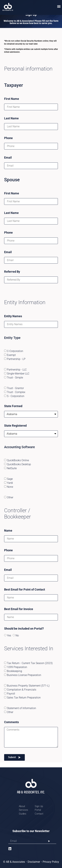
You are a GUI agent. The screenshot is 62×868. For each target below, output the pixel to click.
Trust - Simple (15, 377)
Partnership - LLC (17, 369)
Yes (9, 635)
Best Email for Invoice (19, 609)
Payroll (11, 694)
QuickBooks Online (18, 460)
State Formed (13, 406)
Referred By (12, 272)
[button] (59, 6)
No (17, 635)
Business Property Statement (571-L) (28, 686)
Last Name (11, 118)
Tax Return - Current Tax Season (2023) (30, 663)
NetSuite (12, 468)
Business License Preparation (24, 675)
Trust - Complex (16, 392)
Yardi (10, 483)
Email (8, 158)
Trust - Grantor (15, 388)
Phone (8, 138)
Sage (10, 479)
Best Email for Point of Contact (25, 590)
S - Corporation (16, 396)
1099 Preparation (17, 667)
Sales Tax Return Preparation (24, 698)
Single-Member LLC (18, 373)
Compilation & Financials (22, 690)
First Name (12, 99)
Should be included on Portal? (24, 629)
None (10, 487)
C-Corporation (15, 351)
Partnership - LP (16, 359)
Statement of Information (21, 708)
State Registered (15, 426)
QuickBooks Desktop (19, 464)
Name (8, 531)
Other (10, 497)
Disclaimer (34, 862)
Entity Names (13, 316)
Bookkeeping (14, 671)
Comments (11, 722)
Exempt (11, 355)
